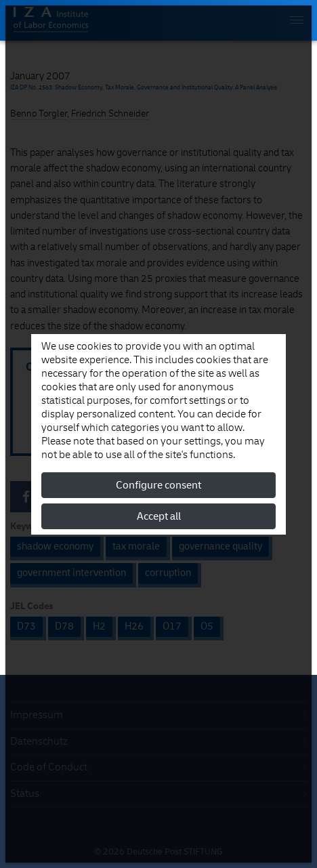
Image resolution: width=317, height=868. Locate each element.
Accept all (159, 516)
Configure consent (158, 485)
